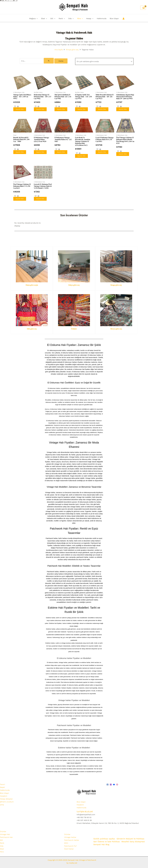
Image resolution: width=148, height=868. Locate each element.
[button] (37, 19)
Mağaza (33, 19)
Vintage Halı (5, 833)
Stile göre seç (32, 328)
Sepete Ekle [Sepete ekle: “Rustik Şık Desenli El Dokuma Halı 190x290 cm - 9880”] (20, 151)
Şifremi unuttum (7, 800)
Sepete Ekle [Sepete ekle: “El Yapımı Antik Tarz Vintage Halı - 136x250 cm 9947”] (81, 109)
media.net (73, 862)
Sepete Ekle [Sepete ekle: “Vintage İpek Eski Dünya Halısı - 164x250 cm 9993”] (20, 109)
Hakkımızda (102, 18)
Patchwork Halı (6, 836)
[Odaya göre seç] (74, 265)
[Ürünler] (74, 309)
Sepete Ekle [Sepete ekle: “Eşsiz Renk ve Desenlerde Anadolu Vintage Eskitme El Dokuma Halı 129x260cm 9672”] (81, 155)
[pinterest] (117, 783)
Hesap (90, 19)
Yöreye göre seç (72, 50)
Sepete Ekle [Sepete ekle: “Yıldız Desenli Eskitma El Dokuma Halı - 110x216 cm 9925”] (102, 109)
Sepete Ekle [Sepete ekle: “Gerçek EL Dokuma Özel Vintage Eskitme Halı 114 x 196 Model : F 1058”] (40, 197)
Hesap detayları (6, 798)
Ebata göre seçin (32, 284)
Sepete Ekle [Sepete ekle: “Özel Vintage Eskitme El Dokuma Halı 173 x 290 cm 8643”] (20, 197)
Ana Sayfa (59, 50)
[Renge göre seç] (116, 265)
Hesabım (4, 795)
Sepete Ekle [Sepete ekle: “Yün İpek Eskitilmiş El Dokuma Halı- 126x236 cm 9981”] (61, 109)
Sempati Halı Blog (101, 843)
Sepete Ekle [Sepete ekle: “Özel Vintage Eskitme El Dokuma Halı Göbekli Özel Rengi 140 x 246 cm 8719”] (123, 153)
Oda (71, 19)
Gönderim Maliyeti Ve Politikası (131, 837)
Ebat (44, 19)
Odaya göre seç (74, 284)
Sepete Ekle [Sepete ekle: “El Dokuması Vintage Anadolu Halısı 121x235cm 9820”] (40, 151)
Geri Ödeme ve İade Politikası (107, 840)
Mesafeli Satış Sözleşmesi (133, 840)
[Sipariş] (104, 61)
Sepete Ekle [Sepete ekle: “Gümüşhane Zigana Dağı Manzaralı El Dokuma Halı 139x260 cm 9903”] (123, 109)
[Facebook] (108, 783)
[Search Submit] (49, 61)
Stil (53, 19)
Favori (3, 783)
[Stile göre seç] (32, 309)
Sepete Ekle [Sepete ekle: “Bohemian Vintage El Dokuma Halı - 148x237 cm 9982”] (40, 109)
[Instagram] (111, 783)
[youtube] (114, 783)
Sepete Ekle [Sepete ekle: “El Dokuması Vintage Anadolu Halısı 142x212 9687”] (61, 151)
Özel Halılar (69, 847)
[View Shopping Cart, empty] (143, 8)
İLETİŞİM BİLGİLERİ (85, 810)
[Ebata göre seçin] (32, 265)
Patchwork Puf (70, 845)
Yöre (80, 19)
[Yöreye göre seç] (116, 309)
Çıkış (2, 803)
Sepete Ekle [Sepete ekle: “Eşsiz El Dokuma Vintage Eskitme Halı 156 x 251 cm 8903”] (102, 151)
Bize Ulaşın (114, 18)
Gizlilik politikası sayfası (104, 837)
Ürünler (74, 328)
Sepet (2, 786)
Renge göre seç (116, 284)
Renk (62, 19)
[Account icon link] (124, 19)
